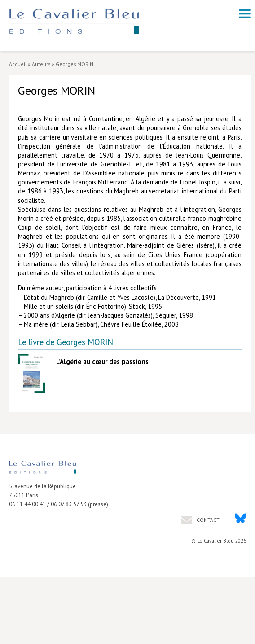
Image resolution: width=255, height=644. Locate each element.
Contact (207, 520)
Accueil (18, 64)
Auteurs (41, 64)
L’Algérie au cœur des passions (102, 361)
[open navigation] (245, 13)
